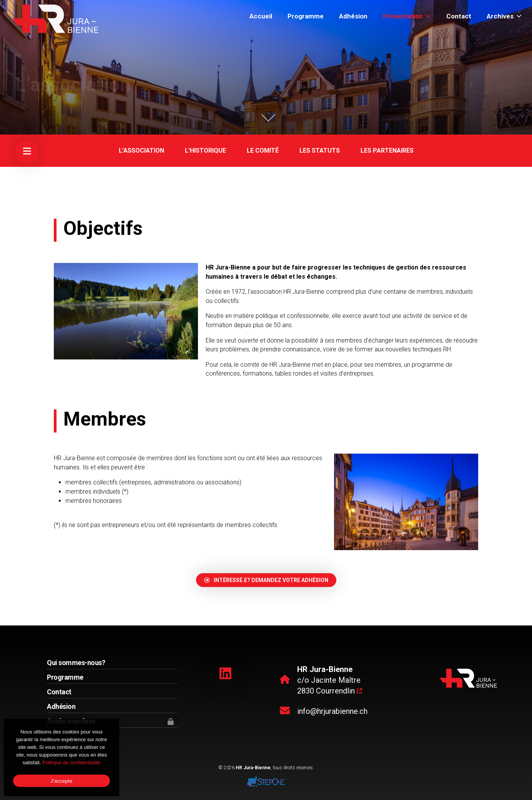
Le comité (263, 151)
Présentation (407, 16)
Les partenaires (387, 151)
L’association (141, 151)
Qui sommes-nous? (76, 663)
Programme (306, 16)
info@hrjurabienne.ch (332, 711)
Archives (504, 16)
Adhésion (353, 16)
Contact (459, 16)
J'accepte (62, 781)
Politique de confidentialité (71, 763)
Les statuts (320, 151)
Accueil (261, 16)
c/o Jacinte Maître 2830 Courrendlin (330, 680)
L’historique (205, 151)
